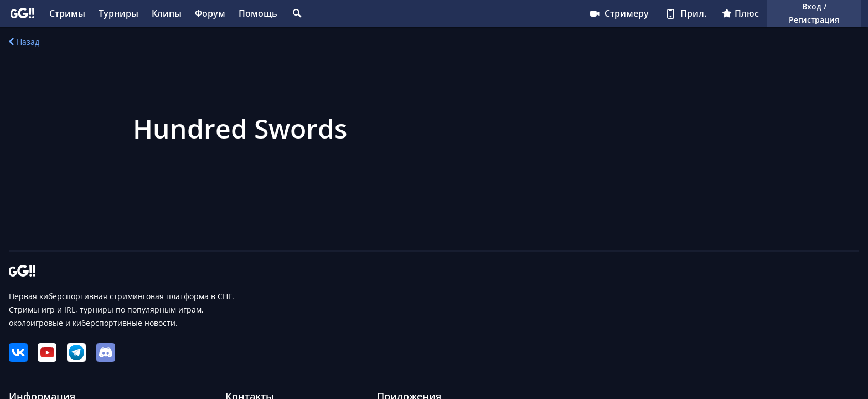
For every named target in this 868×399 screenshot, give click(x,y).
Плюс (740, 13)
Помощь (258, 13)
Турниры (118, 13)
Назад (24, 42)
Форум (210, 13)
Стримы (67, 13)
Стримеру (619, 13)
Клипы (167, 13)
